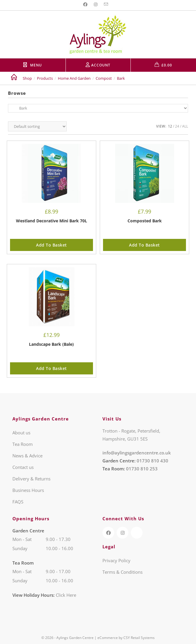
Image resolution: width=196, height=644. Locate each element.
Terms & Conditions (122, 572)
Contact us (23, 467)
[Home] (14, 78)
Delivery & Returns (31, 479)
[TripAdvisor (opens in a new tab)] (137, 533)
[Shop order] (37, 126)
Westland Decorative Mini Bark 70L (52, 221)
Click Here (66, 595)
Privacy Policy (116, 560)
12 (170, 126)
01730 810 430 (152, 461)
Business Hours (28, 490)
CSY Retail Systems (139, 638)
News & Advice (27, 456)
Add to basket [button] (52, 245)
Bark (121, 78)
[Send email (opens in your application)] (106, 4)
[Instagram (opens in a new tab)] (96, 4)
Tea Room (23, 444)
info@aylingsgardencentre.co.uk (137, 453)
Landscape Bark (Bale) (51, 344)
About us (21, 433)
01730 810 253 (142, 469)
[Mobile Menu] (33, 65)
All (185, 126)
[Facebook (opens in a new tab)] (86, 4)
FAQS (18, 502)
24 (177, 126)
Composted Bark (145, 221)
